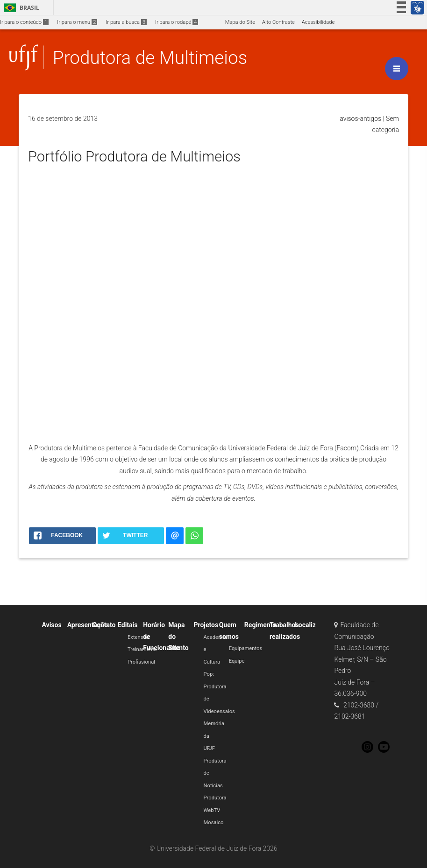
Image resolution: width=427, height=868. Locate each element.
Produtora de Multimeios (150, 58)
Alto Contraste (278, 22)
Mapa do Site (240, 22)
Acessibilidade (318, 22)
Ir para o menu (77, 22)
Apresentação (88, 625)
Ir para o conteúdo (24, 22)
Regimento (260, 625)
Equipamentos (246, 648)
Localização (312, 625)
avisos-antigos (360, 119)
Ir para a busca (126, 22)
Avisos (51, 625)
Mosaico (214, 822)
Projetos (206, 625)
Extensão (138, 637)
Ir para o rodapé (177, 22)
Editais (128, 625)
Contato (104, 625)
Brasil (20, 8)
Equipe (237, 661)
